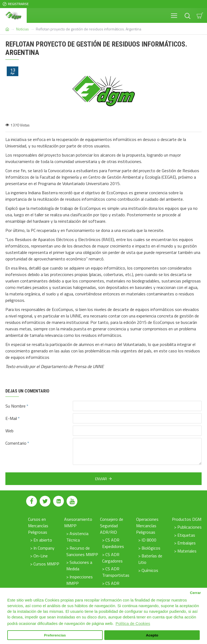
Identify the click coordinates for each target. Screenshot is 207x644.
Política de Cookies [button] (133, 623)
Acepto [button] (152, 635)
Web (9, 431)
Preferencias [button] (55, 635)
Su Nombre (15, 406)
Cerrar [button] (196, 593)
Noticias (23, 29)
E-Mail (11, 418)
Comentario (16, 443)
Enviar (101, 479)
